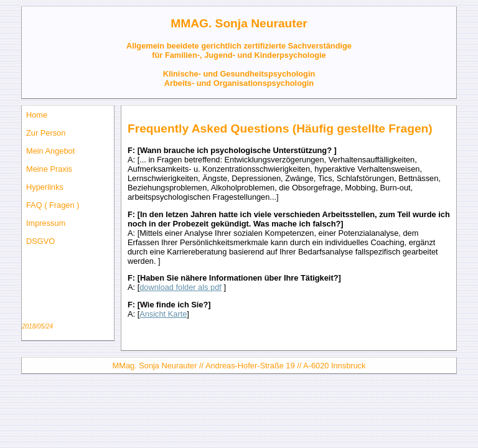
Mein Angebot (50, 151)
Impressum (46, 223)
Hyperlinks (45, 187)
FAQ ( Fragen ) (53, 205)
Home (37, 115)
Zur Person (46, 133)
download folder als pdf (180, 287)
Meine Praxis (49, 169)
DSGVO (40, 241)
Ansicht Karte (163, 314)
